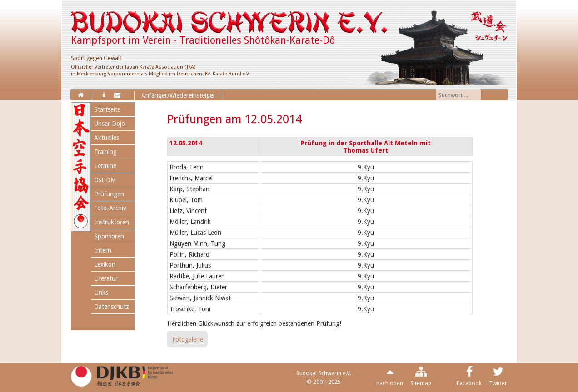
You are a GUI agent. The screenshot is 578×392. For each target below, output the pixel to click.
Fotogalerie (188, 339)
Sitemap (421, 383)
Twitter (498, 383)
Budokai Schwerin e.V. (324, 373)
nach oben (390, 383)
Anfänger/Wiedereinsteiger (178, 95)
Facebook (469, 383)
